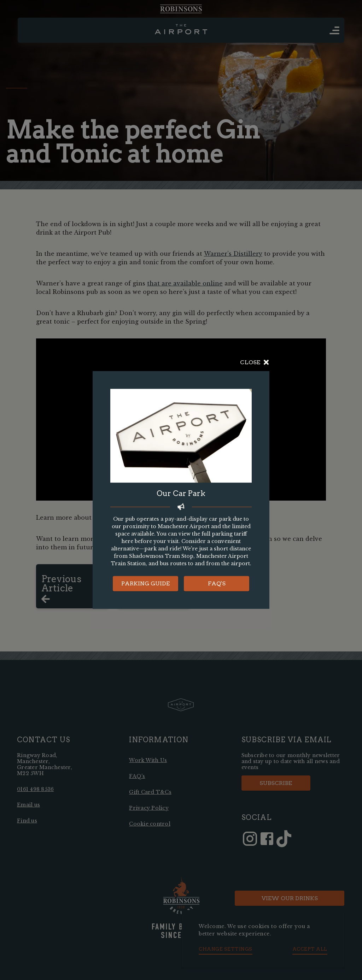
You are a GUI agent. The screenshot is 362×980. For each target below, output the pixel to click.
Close (255, 362)
